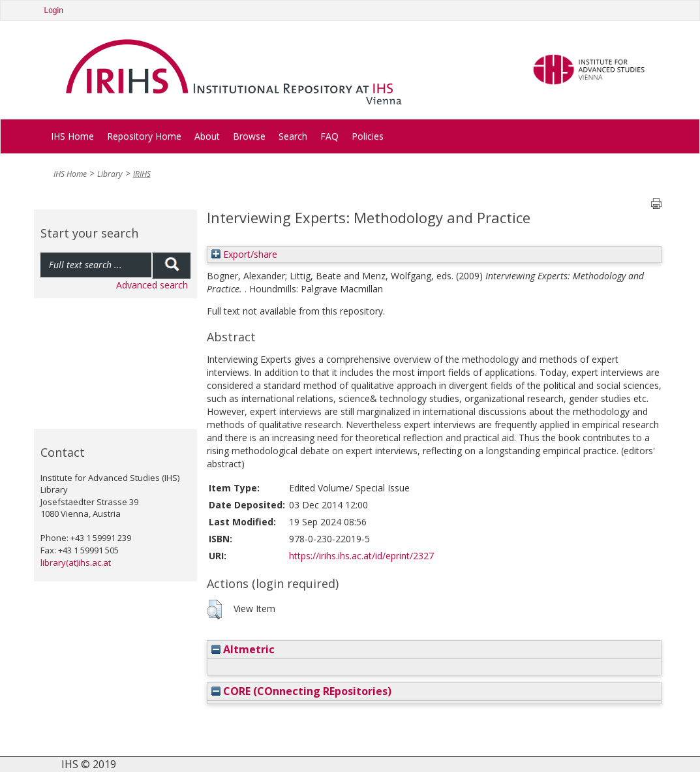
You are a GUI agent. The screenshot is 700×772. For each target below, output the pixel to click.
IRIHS (142, 174)
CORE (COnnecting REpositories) (301, 691)
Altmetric (243, 649)
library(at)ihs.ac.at (76, 563)
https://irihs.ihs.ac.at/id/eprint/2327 (361, 556)
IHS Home (72, 136)
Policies (368, 136)
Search (293, 136)
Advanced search (152, 285)
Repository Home (144, 136)
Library (110, 174)
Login (54, 10)
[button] (214, 610)
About (207, 136)
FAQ (329, 136)
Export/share (244, 254)
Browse (249, 136)
